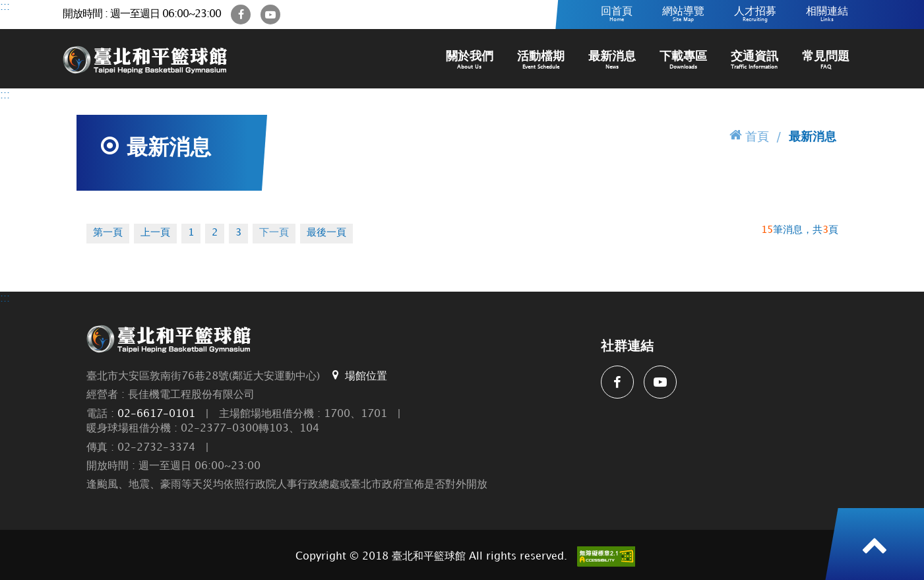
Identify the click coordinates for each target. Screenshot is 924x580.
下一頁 (274, 233)
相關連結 (827, 15)
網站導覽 (683, 15)
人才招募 (755, 15)
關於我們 (470, 60)
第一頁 (108, 233)
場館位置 (358, 375)
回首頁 (617, 15)
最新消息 (612, 60)
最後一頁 (326, 233)
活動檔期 (541, 60)
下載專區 (683, 60)
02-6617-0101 (156, 414)
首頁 (749, 135)
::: (5, 7)
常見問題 (826, 60)
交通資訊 (755, 60)
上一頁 (155, 233)
